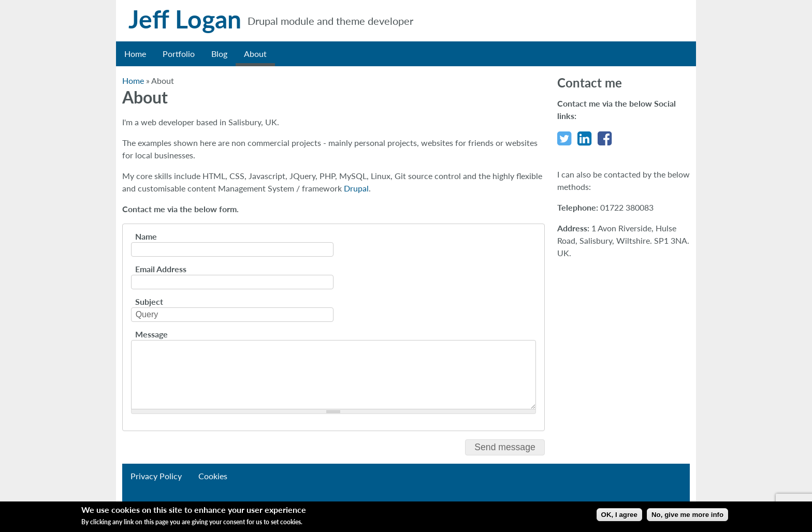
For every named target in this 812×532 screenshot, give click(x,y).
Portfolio (179, 54)
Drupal (356, 188)
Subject (149, 302)
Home (135, 54)
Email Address (161, 269)
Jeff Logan (185, 19)
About (255, 54)
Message (151, 334)
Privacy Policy (156, 476)
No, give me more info (687, 515)
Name (146, 237)
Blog (219, 54)
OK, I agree (619, 515)
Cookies (213, 476)
